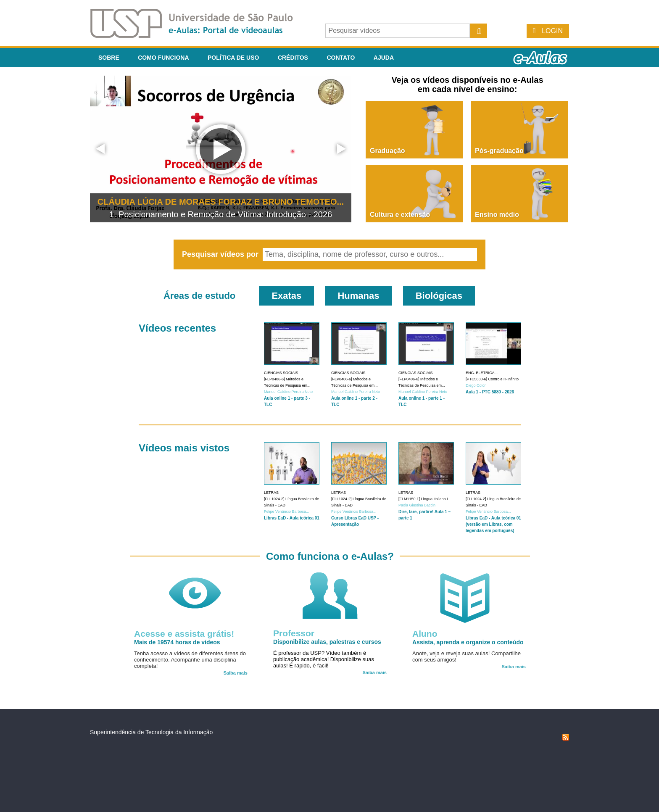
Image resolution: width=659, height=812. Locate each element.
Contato (341, 58)
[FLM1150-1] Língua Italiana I (423, 499)
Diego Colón (476, 385)
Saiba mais (236, 673)
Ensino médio (497, 215)
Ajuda (384, 58)
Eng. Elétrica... (482, 373)
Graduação (387, 151)
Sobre (109, 58)
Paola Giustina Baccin (417, 505)
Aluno (425, 634)
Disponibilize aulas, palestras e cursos (327, 642)
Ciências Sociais (281, 373)
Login (552, 31)
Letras (271, 493)
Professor (294, 633)
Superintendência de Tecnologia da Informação (151, 732)
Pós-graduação (499, 151)
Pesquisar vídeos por (221, 254)
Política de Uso (233, 58)
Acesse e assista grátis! (184, 634)
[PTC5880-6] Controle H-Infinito (492, 379)
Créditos (293, 58)
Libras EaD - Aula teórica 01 (292, 518)
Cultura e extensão (400, 215)
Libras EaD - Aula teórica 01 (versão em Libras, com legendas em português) (493, 524)
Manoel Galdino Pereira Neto (288, 392)
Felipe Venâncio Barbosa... (287, 511)
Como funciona (163, 58)
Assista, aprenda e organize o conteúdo (468, 642)
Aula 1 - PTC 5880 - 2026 (490, 392)
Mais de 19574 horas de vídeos (177, 642)
